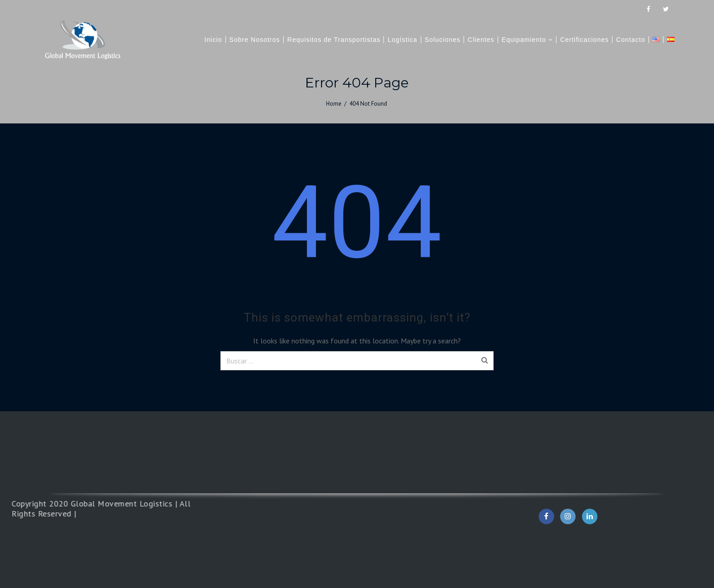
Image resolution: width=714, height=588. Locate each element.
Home (334, 104)
